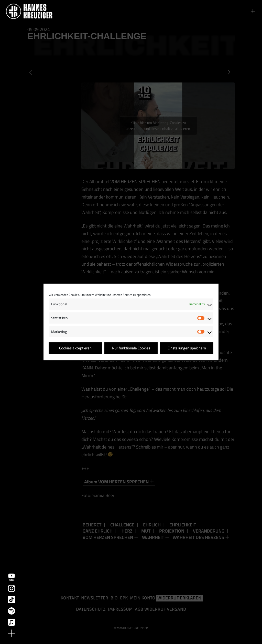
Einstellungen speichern (187, 348)
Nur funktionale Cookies (131, 348)
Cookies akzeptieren (75, 348)
